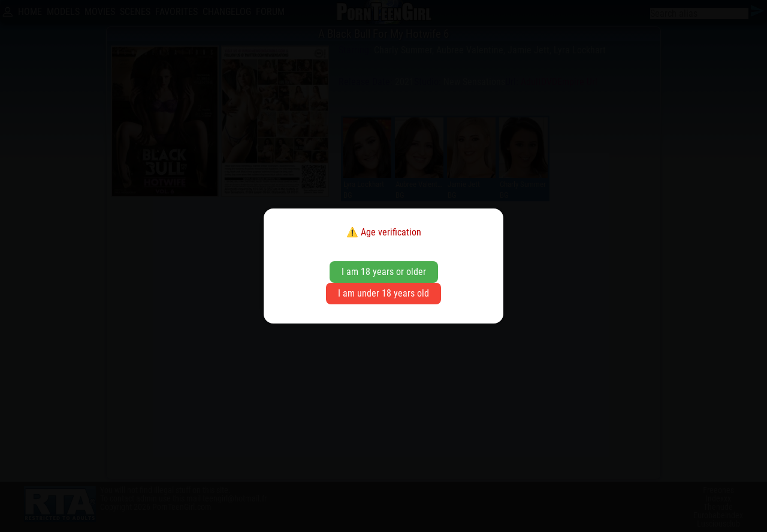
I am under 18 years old (383, 293)
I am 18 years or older (384, 272)
